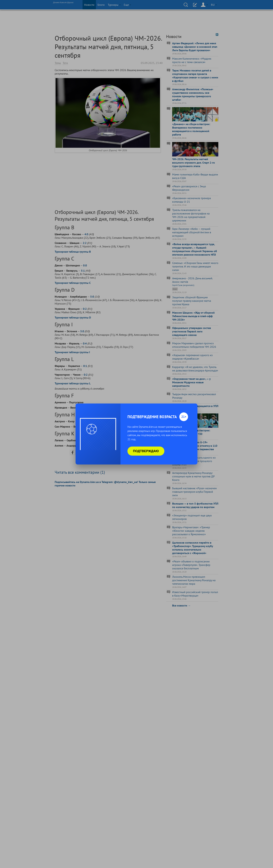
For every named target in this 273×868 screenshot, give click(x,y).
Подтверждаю (146, 451)
